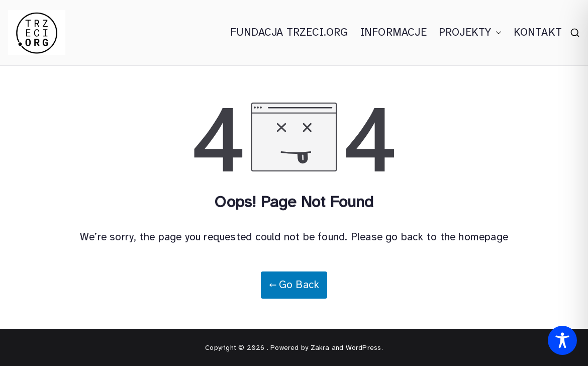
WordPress (364, 348)
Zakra (320, 348)
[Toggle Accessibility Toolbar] (562, 340)
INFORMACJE (394, 32)
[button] (497, 33)
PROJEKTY (470, 33)
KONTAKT (538, 32)
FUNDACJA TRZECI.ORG (289, 32)
